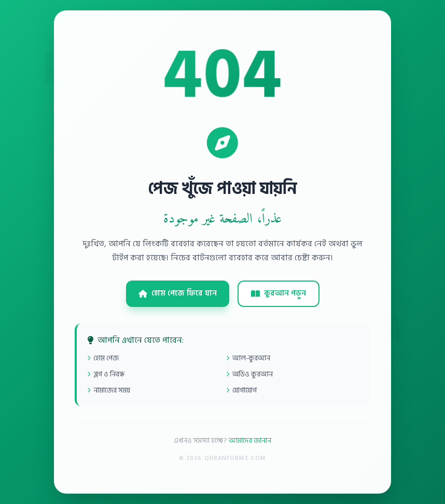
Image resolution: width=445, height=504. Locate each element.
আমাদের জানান (250, 440)
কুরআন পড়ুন (279, 293)
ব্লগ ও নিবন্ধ (106, 374)
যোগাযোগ (241, 390)
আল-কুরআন (248, 358)
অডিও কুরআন (249, 374)
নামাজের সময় (109, 390)
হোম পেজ (103, 358)
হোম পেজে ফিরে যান (178, 293)
